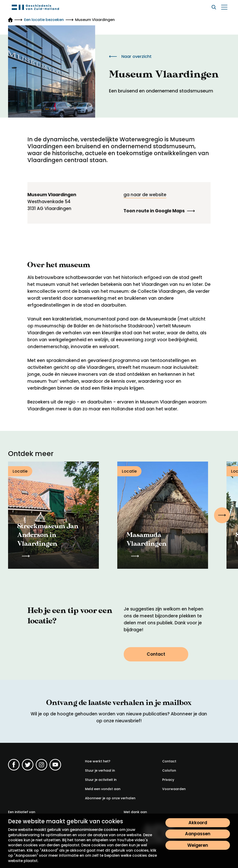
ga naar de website (145, 195)
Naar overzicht (130, 56)
